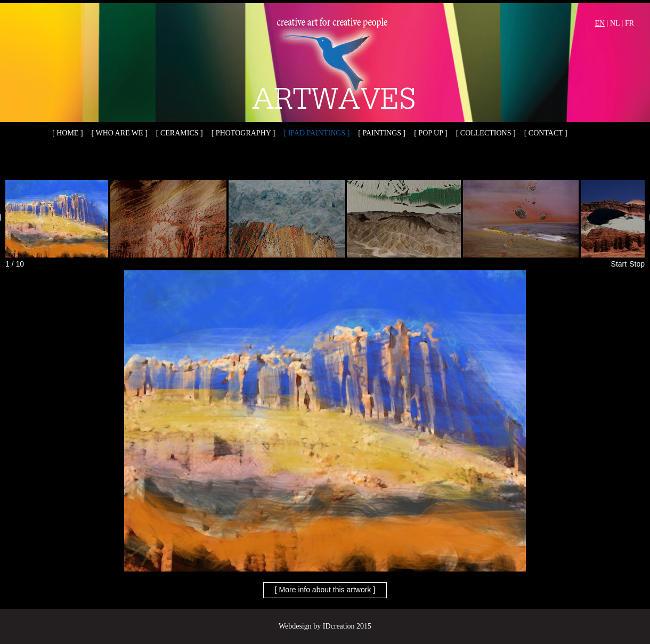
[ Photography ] (243, 133)
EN (600, 23)
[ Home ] (68, 133)
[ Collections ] (486, 133)
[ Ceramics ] (180, 133)
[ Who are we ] (120, 133)
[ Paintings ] (382, 133)
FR (629, 23)
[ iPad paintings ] (317, 133)
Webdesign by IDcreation (317, 626)
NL (615, 23)
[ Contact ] (546, 133)
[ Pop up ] (430, 133)
